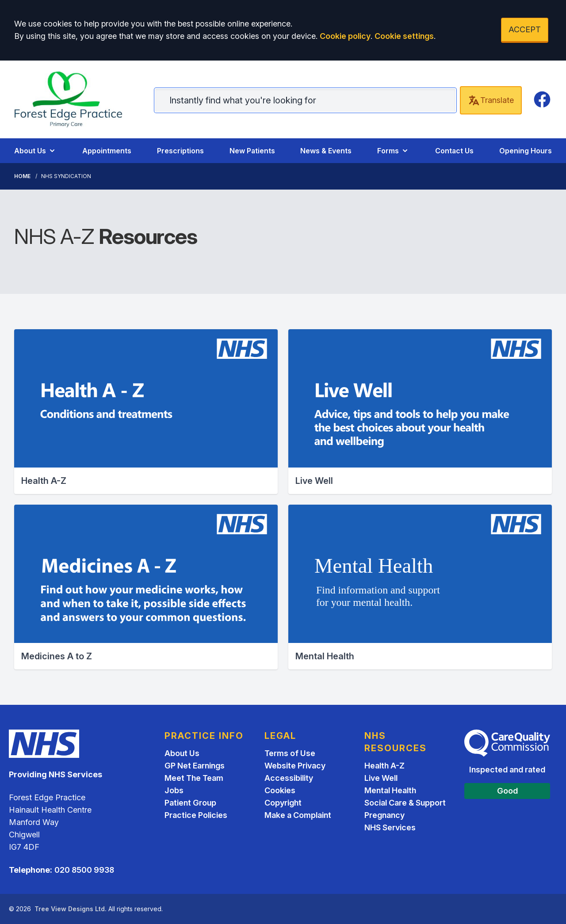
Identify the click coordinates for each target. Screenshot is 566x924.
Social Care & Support (405, 803)
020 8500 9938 (84, 870)
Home (22, 176)
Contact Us (454, 151)
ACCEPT (525, 29)
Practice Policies (196, 815)
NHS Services (390, 827)
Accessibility (289, 778)
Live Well (381, 778)
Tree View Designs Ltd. (71, 909)
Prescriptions (180, 151)
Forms (393, 151)
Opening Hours (526, 151)
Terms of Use (290, 753)
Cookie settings (404, 36)
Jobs (174, 790)
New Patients (252, 151)
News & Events (326, 151)
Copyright (283, 803)
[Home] (75, 99)
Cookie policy (345, 36)
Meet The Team (194, 778)
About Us (35, 151)
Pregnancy (384, 815)
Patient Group (190, 803)
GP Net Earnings (195, 766)
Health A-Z (384, 766)
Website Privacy (295, 766)
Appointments (107, 151)
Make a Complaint (298, 815)
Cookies (280, 790)
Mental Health (390, 790)
